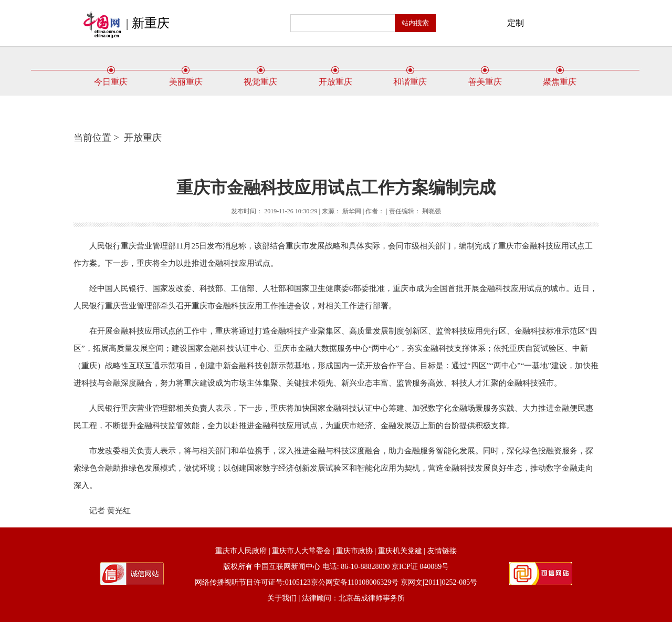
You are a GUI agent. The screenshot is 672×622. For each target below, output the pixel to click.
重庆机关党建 (400, 551)
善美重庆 (485, 78)
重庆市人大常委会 (301, 551)
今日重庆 (111, 78)
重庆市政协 (354, 551)
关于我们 (282, 598)
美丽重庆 (186, 78)
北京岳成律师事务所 (372, 598)
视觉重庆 (260, 78)
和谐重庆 (410, 78)
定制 (516, 23)
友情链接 (442, 551)
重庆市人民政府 (241, 551)
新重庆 (151, 23)
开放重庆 (335, 78)
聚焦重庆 (560, 78)
